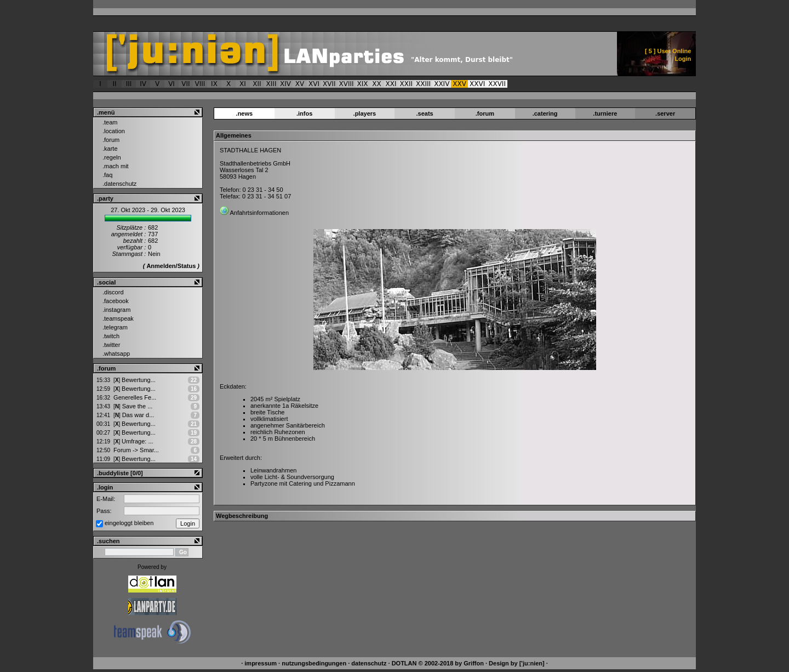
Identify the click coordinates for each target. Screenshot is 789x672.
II (114, 84)
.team (110, 122)
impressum (261, 663)
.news (245, 113)
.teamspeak (118, 318)
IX (214, 84)
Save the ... (133, 406)
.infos (304, 113)
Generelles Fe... (135, 397)
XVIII (347, 84)
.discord (113, 292)
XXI (391, 84)
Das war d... (134, 415)
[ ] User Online (668, 51)
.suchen (108, 541)
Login (683, 59)
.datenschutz (119, 184)
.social (106, 282)
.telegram (115, 327)
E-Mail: (106, 499)
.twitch (111, 336)
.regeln (112, 157)
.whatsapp (116, 354)
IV (143, 84)
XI (243, 84)
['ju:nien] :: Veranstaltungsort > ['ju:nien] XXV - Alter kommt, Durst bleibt (321, 54)
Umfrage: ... (133, 441)
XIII (271, 84)
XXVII (497, 84)
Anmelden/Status (171, 266)
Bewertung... (135, 380)
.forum (111, 140)
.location (114, 131)
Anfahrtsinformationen (259, 213)
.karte (110, 149)
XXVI (477, 84)
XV (300, 84)
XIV (285, 84)
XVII (329, 84)
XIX (363, 84)
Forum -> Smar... (136, 450)
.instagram (116, 310)
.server (665, 113)
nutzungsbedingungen (314, 663)
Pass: (104, 511)
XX (376, 84)
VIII (200, 84)
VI (171, 84)
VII (185, 84)
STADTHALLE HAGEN (250, 150)
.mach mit (116, 166)
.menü (106, 112)
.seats (425, 113)
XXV (459, 84)
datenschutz (369, 663)
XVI (314, 84)
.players (365, 113)
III (129, 84)
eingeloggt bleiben (129, 523)
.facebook (116, 301)
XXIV (442, 84)
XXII (407, 84)
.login (105, 487)
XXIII (423, 84)
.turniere (605, 113)
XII (257, 84)
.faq (107, 175)
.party (105, 198)
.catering (545, 113)
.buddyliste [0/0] (120, 473)
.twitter (111, 345)
